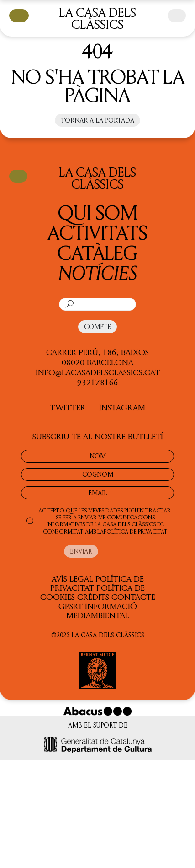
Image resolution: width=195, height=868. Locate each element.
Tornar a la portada (97, 120)
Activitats (97, 232)
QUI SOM (98, 212)
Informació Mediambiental (102, 610)
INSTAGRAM (122, 407)
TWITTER (68, 407)
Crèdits (93, 597)
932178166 (98, 382)
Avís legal (72, 578)
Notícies (98, 272)
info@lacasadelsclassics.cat (98, 372)
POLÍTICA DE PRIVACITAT (136, 531)
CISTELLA (19, 15)
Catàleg (97, 252)
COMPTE (97, 326)
